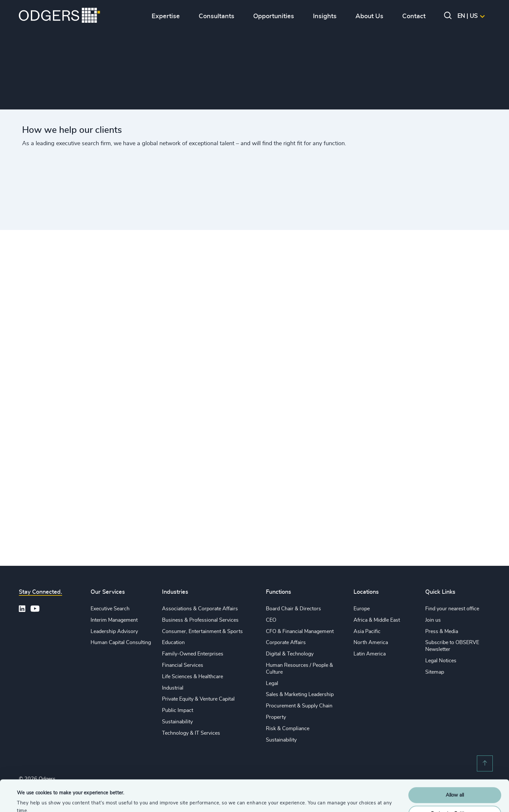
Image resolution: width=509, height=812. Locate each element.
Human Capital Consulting (121, 642)
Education (173, 642)
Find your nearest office (452, 609)
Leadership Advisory (114, 631)
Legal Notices (441, 661)
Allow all (455, 766)
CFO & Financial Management (300, 631)
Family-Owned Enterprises (193, 654)
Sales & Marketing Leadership (300, 694)
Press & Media (442, 631)
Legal (272, 683)
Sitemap (435, 672)
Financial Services (183, 665)
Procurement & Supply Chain (299, 706)
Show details (31, 799)
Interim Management (114, 620)
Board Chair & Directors (293, 609)
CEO (271, 620)
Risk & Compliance (288, 729)
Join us (433, 620)
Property (276, 717)
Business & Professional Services (200, 620)
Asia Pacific (367, 631)
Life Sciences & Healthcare (192, 677)
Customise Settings (455, 784)
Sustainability (177, 722)
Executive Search (110, 609)
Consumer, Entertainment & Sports (202, 631)
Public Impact (178, 710)
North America (371, 642)
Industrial (173, 688)
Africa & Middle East (377, 620)
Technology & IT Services (191, 733)
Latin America (370, 654)
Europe (362, 609)
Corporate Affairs (286, 642)
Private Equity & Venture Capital (198, 699)
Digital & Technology (290, 654)
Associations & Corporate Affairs (200, 609)
